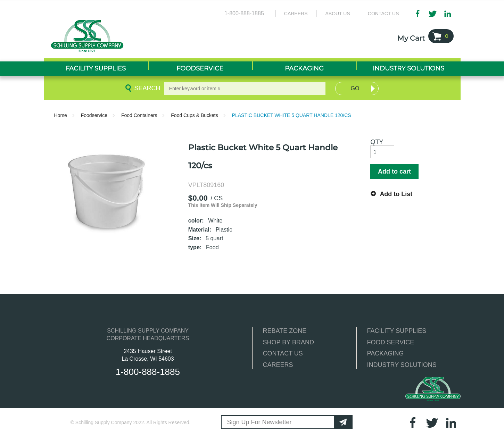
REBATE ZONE (285, 331)
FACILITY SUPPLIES (397, 331)
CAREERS (278, 365)
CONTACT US (283, 353)
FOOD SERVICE (391, 342)
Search (146, 88)
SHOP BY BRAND (288, 342)
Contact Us (383, 14)
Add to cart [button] (394, 171)
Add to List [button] (396, 194)
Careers (296, 14)
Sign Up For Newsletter (259, 422)
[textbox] (245, 89)
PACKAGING (386, 353)
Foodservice (94, 115)
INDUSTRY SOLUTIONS (402, 365)
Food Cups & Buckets (194, 115)
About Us (337, 14)
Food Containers (139, 115)
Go (355, 88)
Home (61, 115)
